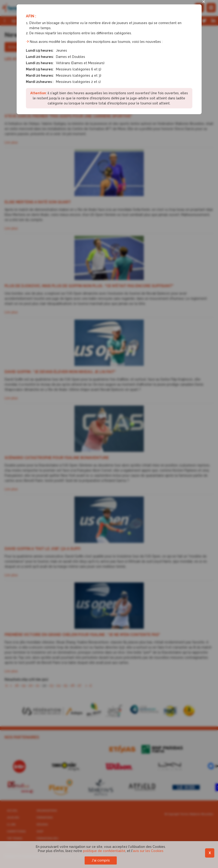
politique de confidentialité (104, 851)
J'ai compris (101, 860)
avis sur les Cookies (148, 851)
